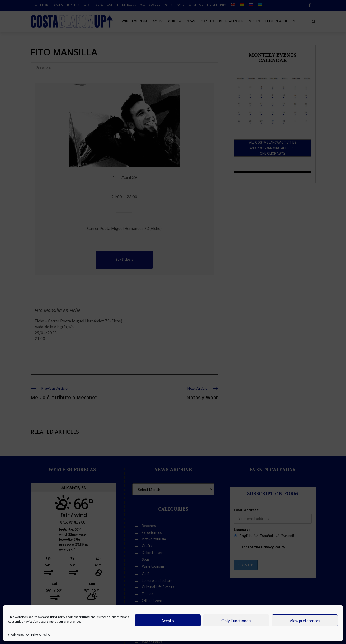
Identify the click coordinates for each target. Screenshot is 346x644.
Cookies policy (18, 635)
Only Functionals (236, 621)
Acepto (168, 621)
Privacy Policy (41, 635)
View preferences (305, 621)
